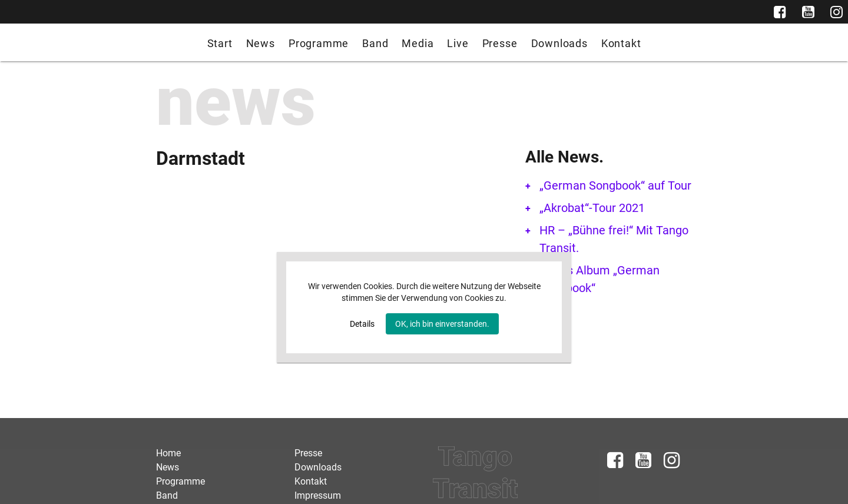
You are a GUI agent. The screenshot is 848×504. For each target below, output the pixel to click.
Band (375, 43)
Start (220, 43)
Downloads (559, 43)
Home (168, 453)
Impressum (318, 495)
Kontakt (621, 43)
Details (362, 324)
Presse (500, 43)
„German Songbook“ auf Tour (615, 185)
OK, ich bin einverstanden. (442, 324)
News (261, 43)
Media (418, 43)
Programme (319, 43)
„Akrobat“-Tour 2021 (592, 208)
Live (458, 43)
